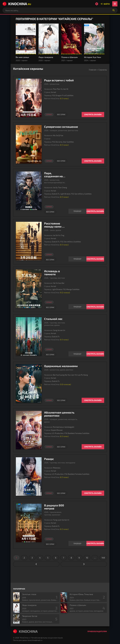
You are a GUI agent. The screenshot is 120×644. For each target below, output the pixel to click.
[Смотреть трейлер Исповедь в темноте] (77, 307)
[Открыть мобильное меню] (115, 4)
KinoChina (17, 4)
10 (87, 558)
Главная (93, 70)
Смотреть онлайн (93, 114)
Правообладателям (97, 631)
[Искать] (114, 10)
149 (103, 558)
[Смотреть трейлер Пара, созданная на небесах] (77, 211)
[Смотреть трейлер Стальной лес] (77, 354)
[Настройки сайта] (97, 4)
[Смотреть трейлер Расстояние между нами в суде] (77, 259)
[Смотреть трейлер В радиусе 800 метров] (77, 543)
